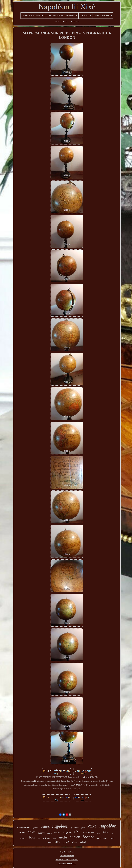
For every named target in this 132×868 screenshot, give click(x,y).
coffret (45, 827)
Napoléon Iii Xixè (67, 852)
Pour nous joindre (67, 856)
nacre (49, 833)
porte (83, 828)
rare (113, 833)
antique (46, 838)
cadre (57, 833)
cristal (83, 842)
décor (75, 842)
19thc (105, 838)
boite (22, 832)
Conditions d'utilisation (67, 864)
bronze (88, 837)
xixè (92, 826)
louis (112, 838)
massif (99, 833)
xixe (77, 832)
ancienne (89, 832)
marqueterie (24, 827)
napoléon (108, 826)
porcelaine (75, 828)
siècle (63, 837)
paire (32, 832)
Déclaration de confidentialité (67, 860)
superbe (41, 833)
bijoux (54, 839)
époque (35, 827)
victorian (23, 838)
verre (99, 838)
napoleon (61, 826)
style (39, 839)
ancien (75, 837)
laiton (106, 832)
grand (50, 842)
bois (32, 837)
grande (66, 842)
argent (67, 832)
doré (57, 842)
